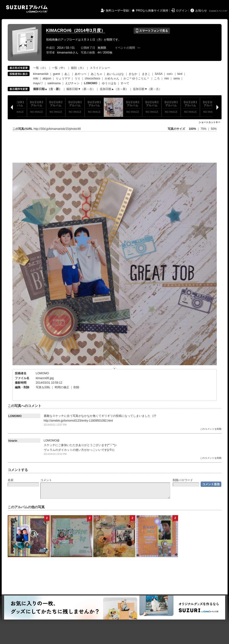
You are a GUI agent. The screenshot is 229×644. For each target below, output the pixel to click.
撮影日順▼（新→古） (81, 89)
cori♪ (170, 74)
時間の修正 (62, 387)
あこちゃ (97, 74)
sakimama (54, 83)
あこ (67, 74)
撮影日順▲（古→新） (48, 89)
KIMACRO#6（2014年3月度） (76, 30)
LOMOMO (42, 373)
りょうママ (63, 78)
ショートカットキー (210, 122)
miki (36, 78)
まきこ (146, 74)
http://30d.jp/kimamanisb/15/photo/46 (57, 129)
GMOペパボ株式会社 (219, 11)
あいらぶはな (115, 74)
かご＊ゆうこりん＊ (136, 78)
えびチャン (72, 83)
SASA (158, 74)
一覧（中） (59, 68)
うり (77, 78)
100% (192, 129)
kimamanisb (41, 74)
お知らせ (201, 11)
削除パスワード (183, 480)
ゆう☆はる (109, 83)
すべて (125, 83)
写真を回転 (43, 387)
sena (177, 78)
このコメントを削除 (211, 429)
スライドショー (100, 68)
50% (214, 129)
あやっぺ (80, 74)
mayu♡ (38, 83)
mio (167, 78)
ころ (157, 78)
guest (56, 74)
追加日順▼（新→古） (147, 89)
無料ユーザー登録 (117, 11)
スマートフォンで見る (152, 31)
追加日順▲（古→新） (114, 89)
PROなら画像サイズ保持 (152, 11)
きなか (133, 74)
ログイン (182, 11)
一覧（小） (40, 68)
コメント (46, 480)
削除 (76, 387)
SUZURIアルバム (27, 9)
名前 (11, 480)
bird (180, 74)
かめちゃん (112, 78)
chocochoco (93, 78)
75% (204, 129)
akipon (47, 78)
